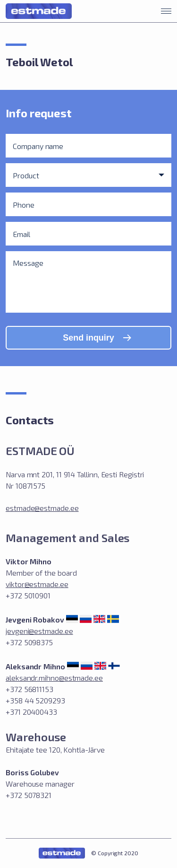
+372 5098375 (29, 642)
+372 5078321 (29, 795)
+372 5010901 (28, 595)
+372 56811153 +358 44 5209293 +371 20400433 (35, 700)
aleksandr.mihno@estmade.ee (54, 678)
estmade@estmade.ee (42, 508)
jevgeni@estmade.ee (39, 631)
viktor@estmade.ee (37, 584)
